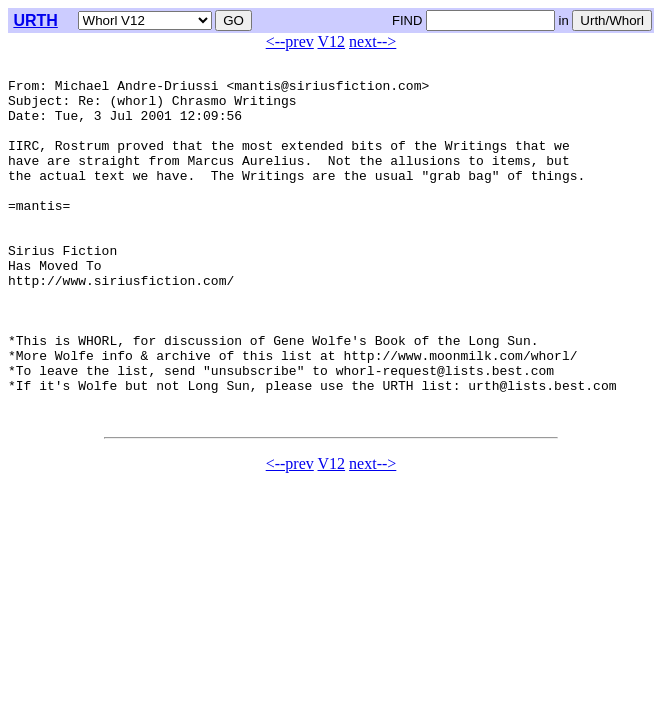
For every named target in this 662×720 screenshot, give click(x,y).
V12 (332, 41)
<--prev (290, 41)
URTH (35, 20)
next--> (372, 41)
